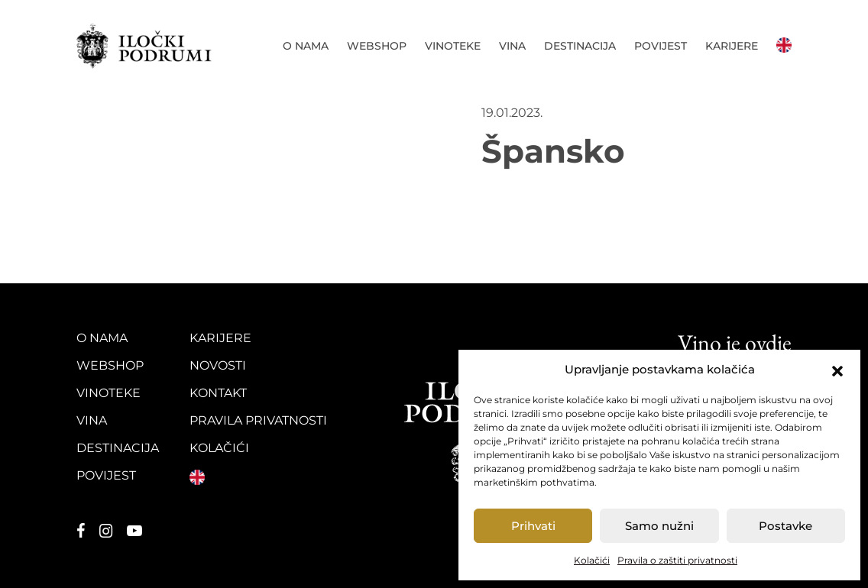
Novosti (218, 365)
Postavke (785, 526)
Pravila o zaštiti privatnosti (677, 560)
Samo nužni (659, 526)
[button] (837, 370)
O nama (306, 46)
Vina (512, 46)
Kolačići (592, 560)
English (784, 45)
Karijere (732, 46)
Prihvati (533, 526)
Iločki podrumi (151, 46)
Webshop (377, 46)
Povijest (661, 46)
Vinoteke (453, 46)
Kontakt (218, 393)
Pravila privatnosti (258, 420)
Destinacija (580, 46)
